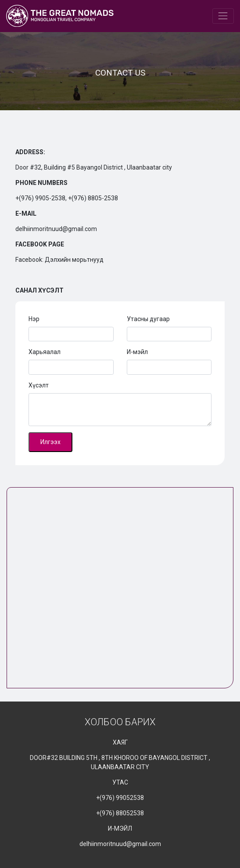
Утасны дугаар (148, 319)
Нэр (34, 319)
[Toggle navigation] (223, 16)
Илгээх (50, 442)
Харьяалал (45, 352)
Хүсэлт (39, 385)
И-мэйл (137, 352)
